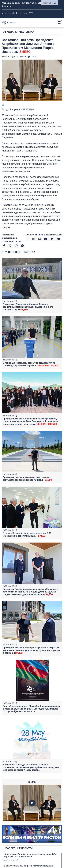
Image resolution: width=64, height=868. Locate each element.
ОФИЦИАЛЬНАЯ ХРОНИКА (18, 32)
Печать (25, 57)
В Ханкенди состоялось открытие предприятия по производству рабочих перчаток (30, 364)
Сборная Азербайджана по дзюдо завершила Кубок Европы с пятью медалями (31, 855)
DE (14, 13)
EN (10, 13)
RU (6, 13)
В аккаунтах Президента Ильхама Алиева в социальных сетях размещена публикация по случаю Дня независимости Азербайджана (31, 767)
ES (20, 13)
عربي (25, 13)
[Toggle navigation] (58, 23)
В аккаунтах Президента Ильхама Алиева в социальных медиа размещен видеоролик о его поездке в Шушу (28, 307)
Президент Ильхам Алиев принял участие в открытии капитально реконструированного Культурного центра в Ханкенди (31, 650)
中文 (31, 13)
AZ (3, 13)
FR (17, 13)
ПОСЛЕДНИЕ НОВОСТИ (19, 848)
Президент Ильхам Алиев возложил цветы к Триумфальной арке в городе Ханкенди (27, 479)
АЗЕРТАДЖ (28, 109)
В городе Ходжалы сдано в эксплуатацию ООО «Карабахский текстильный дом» (27, 534)
